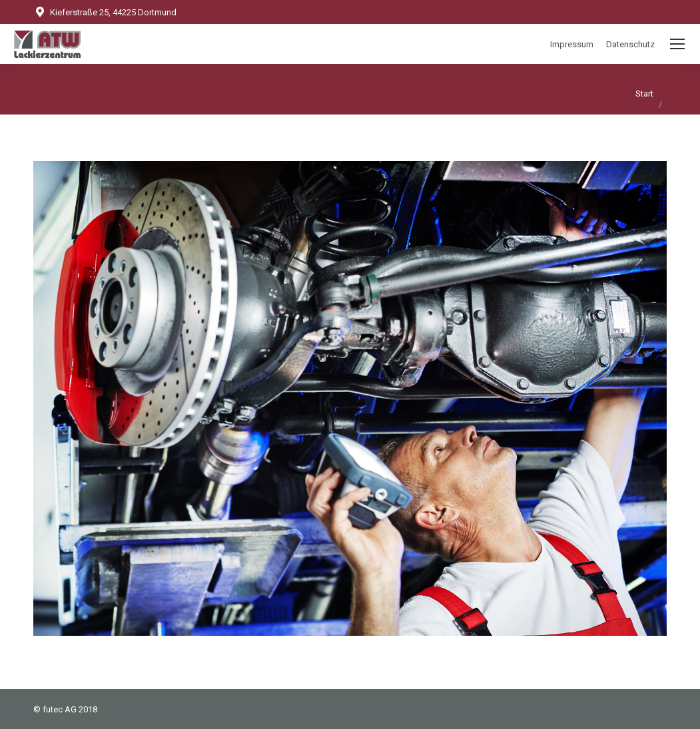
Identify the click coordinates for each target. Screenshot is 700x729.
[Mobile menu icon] (677, 44)
